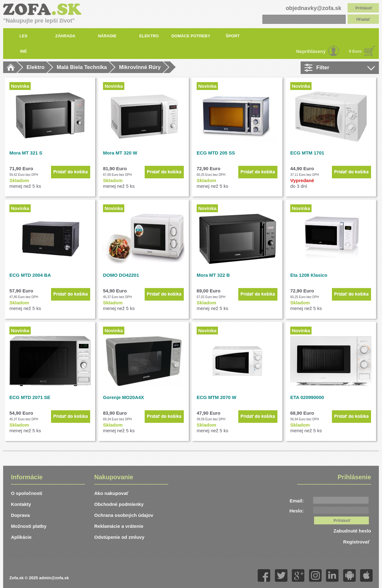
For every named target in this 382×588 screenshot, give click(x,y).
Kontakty (21, 504)
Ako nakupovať (111, 493)
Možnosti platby (29, 526)
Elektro (36, 67)
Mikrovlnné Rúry (140, 67)
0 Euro (355, 51)
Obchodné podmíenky (119, 504)
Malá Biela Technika (82, 67)
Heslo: (297, 511)
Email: (297, 501)
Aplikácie (21, 537)
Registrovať (357, 542)
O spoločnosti (27, 493)
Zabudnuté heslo (352, 531)
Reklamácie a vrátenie (119, 526)
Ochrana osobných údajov (124, 515)
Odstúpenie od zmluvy (119, 537)
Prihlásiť (364, 8)
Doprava (20, 515)
